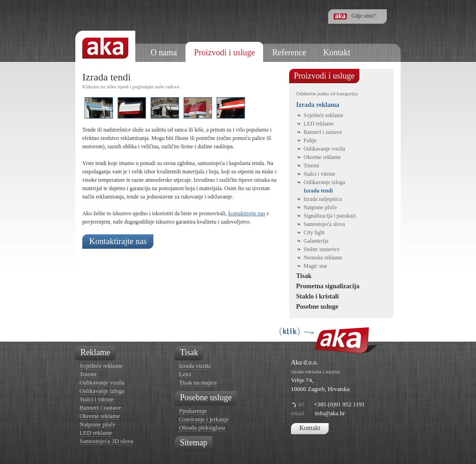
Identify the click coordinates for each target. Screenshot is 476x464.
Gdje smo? (364, 16)
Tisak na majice (198, 382)
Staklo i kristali (317, 296)
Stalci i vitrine (319, 174)
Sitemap (194, 443)
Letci (185, 374)
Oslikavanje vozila (324, 149)
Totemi (311, 166)
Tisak (304, 276)
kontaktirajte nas (247, 213)
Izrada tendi (318, 191)
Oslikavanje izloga (324, 182)
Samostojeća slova (324, 224)
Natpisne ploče (320, 207)
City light (314, 232)
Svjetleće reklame (324, 115)
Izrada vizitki (195, 366)
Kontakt (310, 428)
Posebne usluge (317, 307)
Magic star (315, 266)
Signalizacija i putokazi (330, 216)
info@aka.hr (330, 413)
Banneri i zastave (323, 132)
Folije (310, 140)
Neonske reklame (323, 258)
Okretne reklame (322, 157)
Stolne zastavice (322, 249)
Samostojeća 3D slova (106, 441)
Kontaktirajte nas (118, 241)
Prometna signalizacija (328, 286)
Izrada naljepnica (323, 199)
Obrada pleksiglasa (202, 428)
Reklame (95, 352)
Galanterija (316, 241)
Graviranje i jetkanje (204, 419)
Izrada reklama (318, 105)
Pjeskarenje (193, 411)
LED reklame (319, 124)
